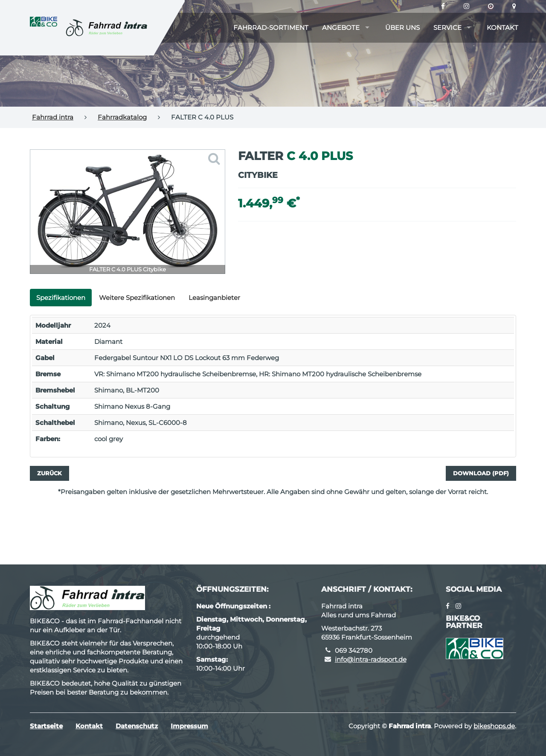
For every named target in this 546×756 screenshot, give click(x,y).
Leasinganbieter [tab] (214, 298)
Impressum (189, 726)
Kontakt (502, 28)
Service (447, 28)
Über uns (402, 28)
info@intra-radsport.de (371, 659)
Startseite (46, 726)
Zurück (49, 473)
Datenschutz (137, 726)
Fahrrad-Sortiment (271, 28)
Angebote (341, 28)
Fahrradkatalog (122, 117)
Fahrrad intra (53, 117)
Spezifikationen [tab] (61, 298)
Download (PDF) (481, 473)
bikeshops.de (494, 726)
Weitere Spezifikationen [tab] (137, 298)
